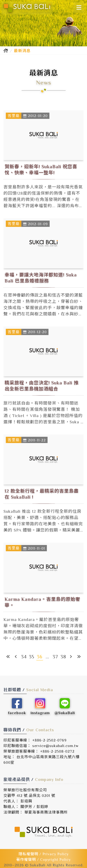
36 (40, 657)
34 (24, 657)
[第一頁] (8, 657)
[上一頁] (16, 657)
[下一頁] (71, 657)
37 (55, 657)
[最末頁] (79, 657)
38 (63, 657)
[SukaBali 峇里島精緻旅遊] (27, 8)
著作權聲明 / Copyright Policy (43, 860)
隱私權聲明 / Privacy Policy (44, 854)
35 (32, 657)
